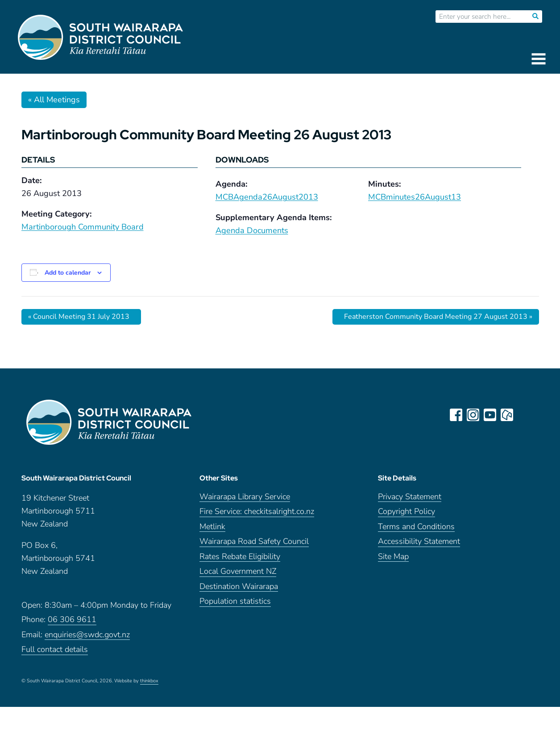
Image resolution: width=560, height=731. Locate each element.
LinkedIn (524, 415)
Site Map (393, 557)
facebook (456, 415)
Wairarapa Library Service (245, 497)
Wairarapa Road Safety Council (254, 541)
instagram (473, 415)
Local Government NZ (238, 571)
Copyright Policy (407, 512)
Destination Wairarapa (239, 587)
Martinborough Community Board (83, 227)
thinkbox (149, 681)
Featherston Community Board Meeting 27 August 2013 (438, 317)
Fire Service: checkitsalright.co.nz (257, 512)
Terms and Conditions (416, 527)
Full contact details (55, 650)
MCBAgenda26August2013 (267, 197)
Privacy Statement (410, 497)
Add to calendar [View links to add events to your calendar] (68, 273)
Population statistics (235, 601)
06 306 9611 (72, 620)
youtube (490, 415)
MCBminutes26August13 (415, 197)
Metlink (212, 527)
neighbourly (507, 415)
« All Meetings (54, 100)
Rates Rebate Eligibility (240, 557)
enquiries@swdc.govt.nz (87, 635)
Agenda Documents (252, 230)
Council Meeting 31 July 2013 (79, 317)
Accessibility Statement (419, 541)
